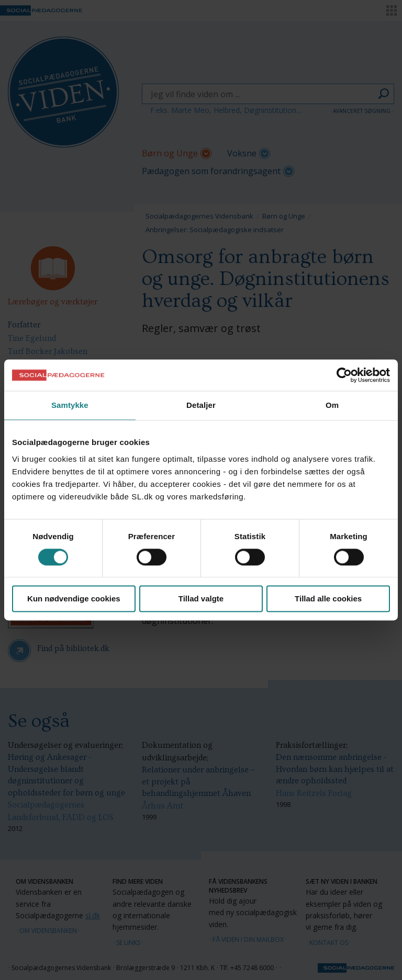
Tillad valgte (201, 599)
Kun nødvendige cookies (74, 599)
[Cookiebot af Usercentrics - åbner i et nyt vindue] (344, 375)
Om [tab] (332, 405)
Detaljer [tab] (201, 405)
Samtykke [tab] (70, 405)
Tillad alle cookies (328, 599)
